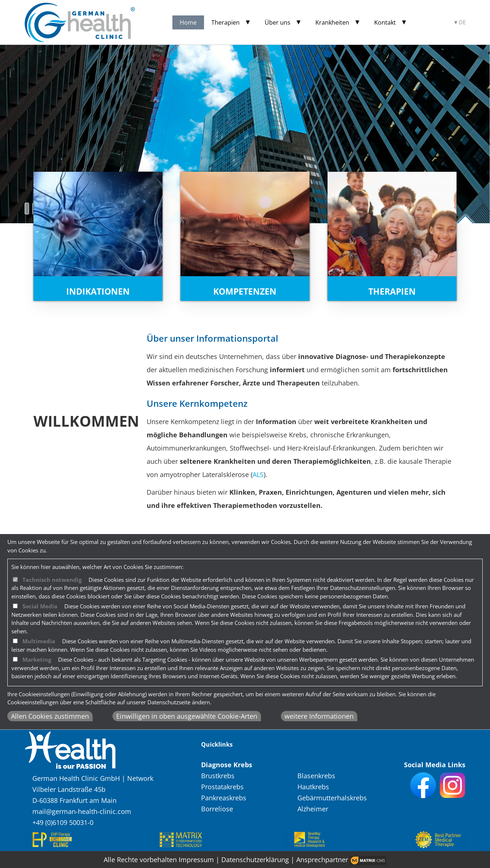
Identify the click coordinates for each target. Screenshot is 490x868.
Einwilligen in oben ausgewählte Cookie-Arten (187, 716)
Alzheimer (313, 809)
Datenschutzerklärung (255, 860)
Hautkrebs (313, 787)
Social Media (40, 606)
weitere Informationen (319, 716)
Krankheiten (332, 22)
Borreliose (217, 809)
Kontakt (385, 22)
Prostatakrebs (222, 787)
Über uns (278, 22)
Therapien (226, 22)
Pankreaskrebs (224, 798)
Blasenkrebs (316, 776)
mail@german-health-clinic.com (82, 811)
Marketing (37, 659)
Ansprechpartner (322, 860)
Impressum (196, 860)
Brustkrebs (218, 776)
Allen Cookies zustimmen (50, 716)
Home (188, 22)
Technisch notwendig (52, 580)
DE (462, 22)
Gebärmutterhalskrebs (332, 798)
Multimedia (39, 641)
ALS (258, 474)
